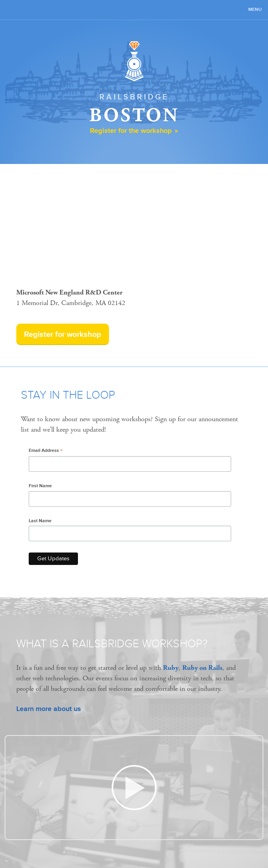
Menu (255, 10)
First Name (40, 486)
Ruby (171, 668)
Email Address (46, 451)
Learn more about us (49, 709)
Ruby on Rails (202, 668)
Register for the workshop (131, 131)
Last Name (40, 521)
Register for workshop (63, 335)
